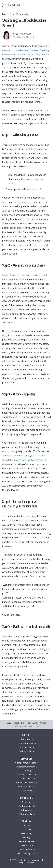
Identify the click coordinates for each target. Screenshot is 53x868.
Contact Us (27, 829)
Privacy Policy (27, 845)
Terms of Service (27, 841)
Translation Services (27, 743)
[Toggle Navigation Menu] (49, 5)
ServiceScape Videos (27, 783)
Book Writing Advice (20, 14)
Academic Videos (27, 775)
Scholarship (27, 790)
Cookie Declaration (27, 849)
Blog (5, 14)
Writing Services (27, 751)
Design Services (27, 747)
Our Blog (27, 771)
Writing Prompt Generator (27, 763)
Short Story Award (27, 786)
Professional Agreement (26, 853)
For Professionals (27, 806)
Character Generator (26, 767)
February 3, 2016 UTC (23, 37)
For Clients (26, 802)
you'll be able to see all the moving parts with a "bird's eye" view (25, 460)
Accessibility (26, 833)
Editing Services (27, 739)
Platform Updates (26, 814)
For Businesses (26, 810)
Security (26, 837)
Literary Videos (27, 779)
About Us (27, 826)
